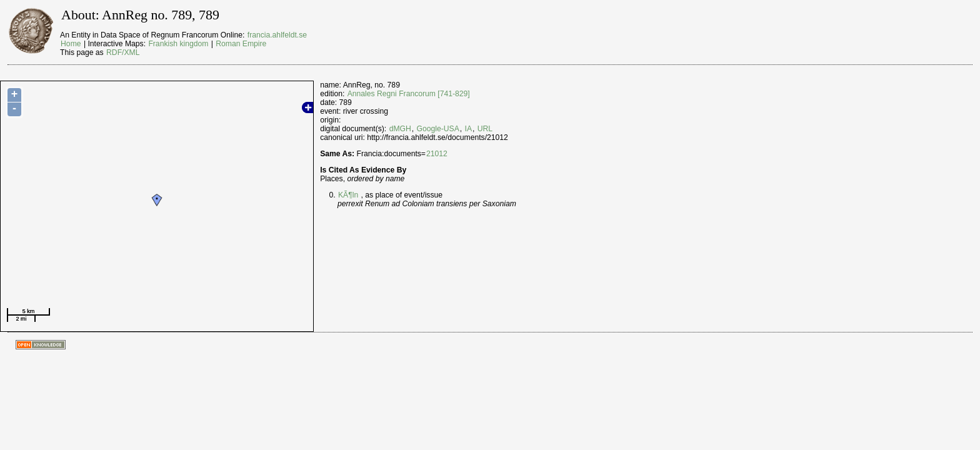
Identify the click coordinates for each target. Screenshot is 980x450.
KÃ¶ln (348, 195)
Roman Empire (241, 44)
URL (485, 129)
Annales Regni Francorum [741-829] (409, 94)
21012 (437, 154)
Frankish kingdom (178, 44)
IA (469, 129)
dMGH (400, 129)
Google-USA (438, 129)
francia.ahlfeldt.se (277, 35)
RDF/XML (123, 52)
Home (71, 44)
